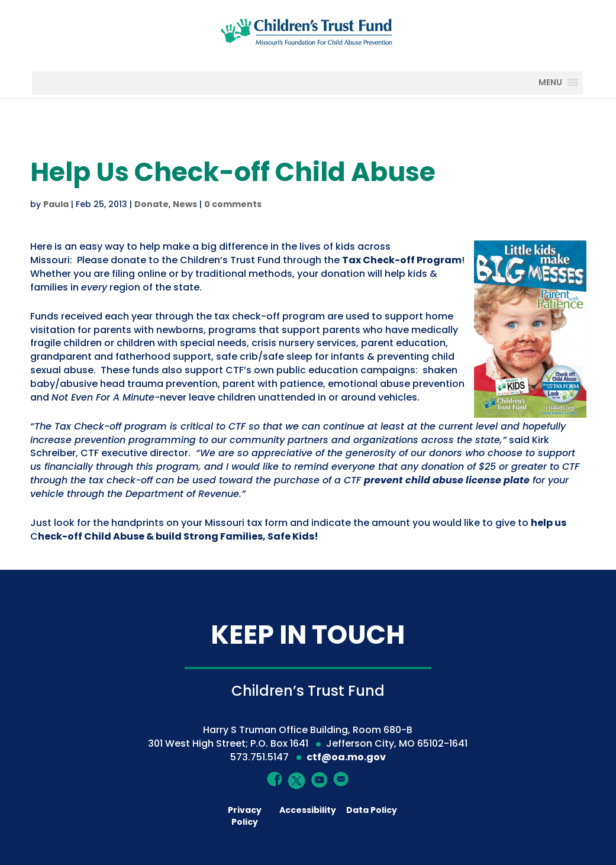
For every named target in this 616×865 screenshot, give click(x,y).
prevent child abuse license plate (447, 480)
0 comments (233, 204)
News (185, 204)
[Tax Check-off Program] (402, 260)
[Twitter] (297, 781)
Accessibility (308, 810)
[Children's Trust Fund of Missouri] (309, 29)
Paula (56, 204)
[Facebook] (275, 778)
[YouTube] (319, 779)
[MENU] (559, 83)
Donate (151, 204)
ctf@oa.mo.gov (346, 757)
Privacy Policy (245, 816)
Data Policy (372, 810)
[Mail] (341, 778)
